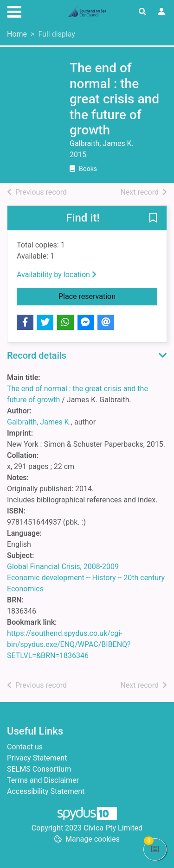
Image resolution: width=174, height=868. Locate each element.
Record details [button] (37, 355)
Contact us (25, 747)
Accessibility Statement (46, 791)
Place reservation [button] (108, 296)
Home (17, 34)
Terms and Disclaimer (43, 780)
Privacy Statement (37, 758)
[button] (153, 219)
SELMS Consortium (39, 769)
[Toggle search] (142, 12)
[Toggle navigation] (14, 11)
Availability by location (57, 275)
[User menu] (161, 12)
